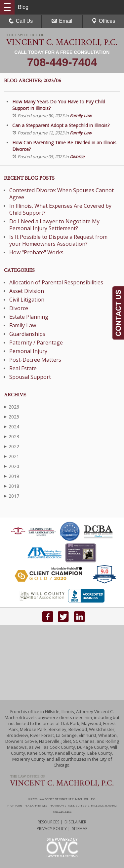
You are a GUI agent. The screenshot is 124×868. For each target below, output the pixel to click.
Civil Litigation (27, 300)
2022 (12, 446)
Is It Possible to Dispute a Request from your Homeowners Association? (58, 240)
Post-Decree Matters (35, 360)
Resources (48, 822)
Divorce (77, 157)
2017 (12, 496)
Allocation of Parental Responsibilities (56, 282)
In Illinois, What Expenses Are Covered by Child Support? (60, 209)
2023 (12, 436)
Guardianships (27, 334)
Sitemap (80, 829)
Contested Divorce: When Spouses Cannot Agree (62, 194)
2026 (12, 407)
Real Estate (23, 368)
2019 (12, 476)
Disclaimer (75, 822)
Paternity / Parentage (36, 343)
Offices (103, 21)
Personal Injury (28, 351)
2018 (12, 486)
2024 (12, 427)
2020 (12, 466)
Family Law (81, 116)
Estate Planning (29, 317)
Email (62, 21)
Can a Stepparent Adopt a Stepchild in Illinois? (61, 125)
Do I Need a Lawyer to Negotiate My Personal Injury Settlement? (54, 225)
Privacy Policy (52, 829)
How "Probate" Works (36, 252)
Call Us (21, 21)
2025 (12, 417)
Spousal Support (30, 377)
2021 (12, 456)
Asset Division (27, 291)
